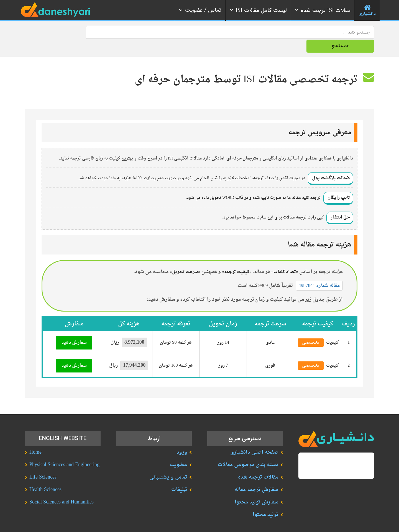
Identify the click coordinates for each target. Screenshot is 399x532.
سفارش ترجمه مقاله (257, 476)
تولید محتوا (266, 501)
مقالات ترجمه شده (258, 463)
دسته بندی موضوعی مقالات (248, 451)
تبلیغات (179, 476)
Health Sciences (45, 476)
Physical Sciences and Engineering (64, 451)
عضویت (179, 451)
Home (35, 439)
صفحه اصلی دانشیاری (254, 439)
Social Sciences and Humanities (62, 488)
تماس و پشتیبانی (168, 463)
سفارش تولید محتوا (257, 488)
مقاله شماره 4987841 (319, 272)
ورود (182, 439)
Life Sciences (43, 463)
